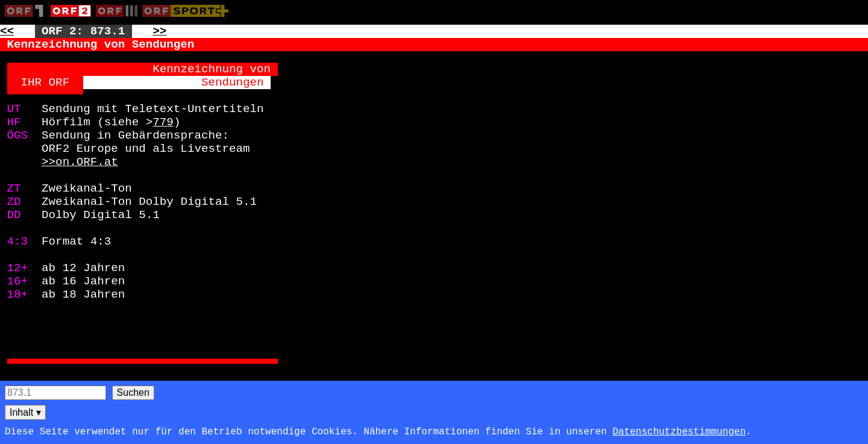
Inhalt (25, 412)
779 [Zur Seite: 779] (163, 122)
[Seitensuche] (55, 393)
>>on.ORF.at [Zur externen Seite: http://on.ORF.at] (80, 162)
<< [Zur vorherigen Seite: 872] (7, 31)
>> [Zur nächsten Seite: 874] (159, 31)
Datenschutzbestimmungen (679, 432)
